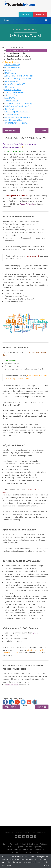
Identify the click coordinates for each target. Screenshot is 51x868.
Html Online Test (12, 81)
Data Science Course (12, 685)
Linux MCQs (10, 98)
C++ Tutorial (10, 109)
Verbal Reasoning (12, 65)
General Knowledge (13, 68)
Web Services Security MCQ (17, 106)
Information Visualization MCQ (18, 104)
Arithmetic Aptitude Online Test (18, 76)
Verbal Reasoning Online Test (18, 79)
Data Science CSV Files (16, 53)
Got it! (47, 865)
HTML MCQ (9, 70)
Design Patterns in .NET (15, 84)
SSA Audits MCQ (12, 115)
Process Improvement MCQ (17, 112)
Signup (40, 14)
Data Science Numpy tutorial (19, 56)
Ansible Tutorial (11, 101)
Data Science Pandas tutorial (19, 59)
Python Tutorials (27, 204)
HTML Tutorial (10, 73)
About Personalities (13, 120)
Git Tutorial (9, 87)
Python (35, 633)
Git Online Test (11, 95)
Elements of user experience (17, 117)
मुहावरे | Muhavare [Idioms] (16, 123)
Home (7, 20)
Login (26, 14)
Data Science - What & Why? (19, 50)
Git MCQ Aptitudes (13, 90)
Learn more (6, 865)
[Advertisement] (25, 741)
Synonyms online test (14, 92)
